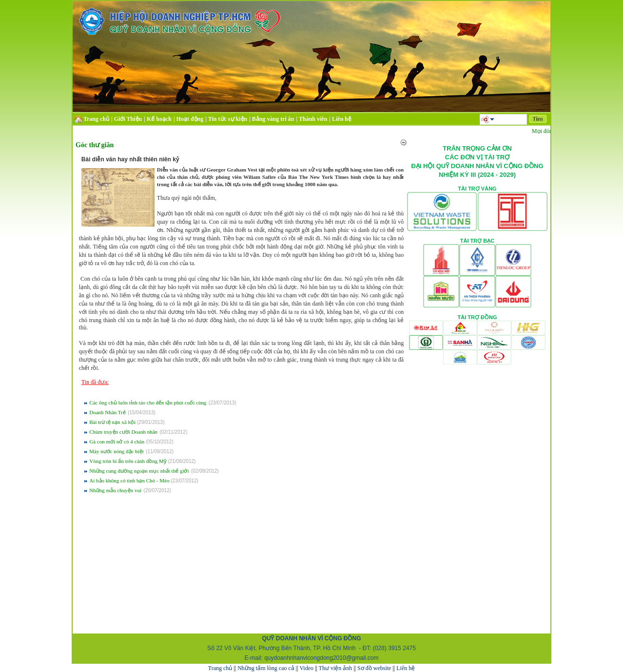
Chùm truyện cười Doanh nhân (123, 432)
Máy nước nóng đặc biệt (117, 451)
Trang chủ (220, 668)
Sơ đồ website (374, 668)
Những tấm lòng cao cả (266, 668)
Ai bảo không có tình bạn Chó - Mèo (130, 480)
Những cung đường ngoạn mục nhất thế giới (139, 471)
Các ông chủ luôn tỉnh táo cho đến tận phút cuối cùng (148, 403)
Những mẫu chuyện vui (115, 490)
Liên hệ (406, 668)
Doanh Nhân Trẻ (107, 412)
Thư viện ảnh (336, 668)
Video (306, 668)
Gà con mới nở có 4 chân (117, 442)
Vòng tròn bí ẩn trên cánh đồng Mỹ (128, 461)
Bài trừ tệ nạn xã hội (113, 422)
